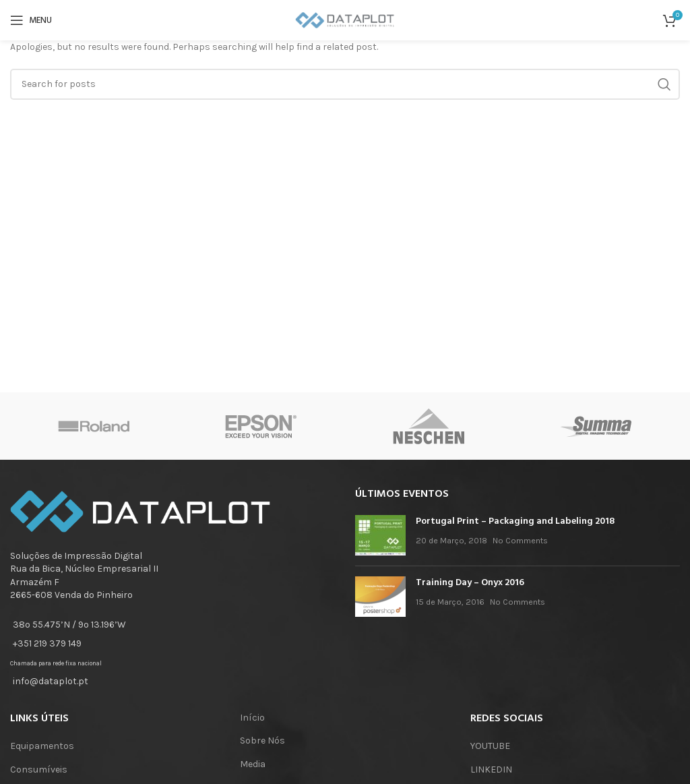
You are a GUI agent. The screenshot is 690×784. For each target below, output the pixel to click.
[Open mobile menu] (31, 20)
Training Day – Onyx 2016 (470, 583)
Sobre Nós (262, 741)
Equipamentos (42, 746)
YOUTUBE (490, 746)
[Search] (345, 84)
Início (252, 718)
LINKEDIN (491, 770)
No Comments (520, 540)
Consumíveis (39, 770)
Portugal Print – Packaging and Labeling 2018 (515, 521)
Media (253, 764)
